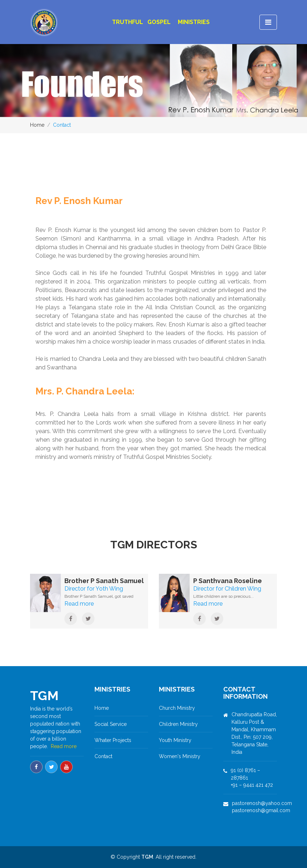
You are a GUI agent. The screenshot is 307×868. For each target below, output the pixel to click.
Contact (103, 756)
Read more (64, 746)
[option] (153, 81)
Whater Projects (113, 740)
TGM (147, 857)
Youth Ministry (175, 740)
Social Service (111, 724)
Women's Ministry (180, 756)
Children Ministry (178, 724)
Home (37, 125)
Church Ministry (177, 708)
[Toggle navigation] (268, 22)
